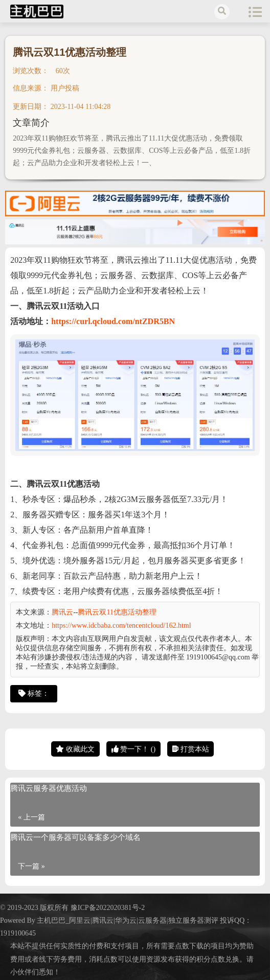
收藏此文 (75, 749)
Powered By (18, 920)
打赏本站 (191, 749)
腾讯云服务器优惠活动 (49, 788)
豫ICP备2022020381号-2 (108, 908)
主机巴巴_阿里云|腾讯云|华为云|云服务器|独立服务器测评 (127, 920)
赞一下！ (133, 749)
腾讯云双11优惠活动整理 (70, 52)
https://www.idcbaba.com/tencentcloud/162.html (121, 625)
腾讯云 (62, 612)
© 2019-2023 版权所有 (35, 908)
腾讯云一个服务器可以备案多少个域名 (75, 837)
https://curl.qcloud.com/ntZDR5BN (113, 321)
